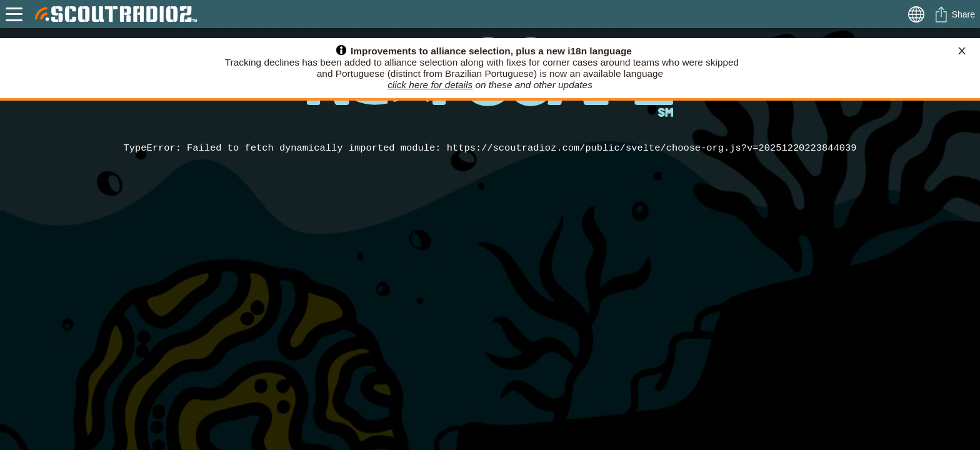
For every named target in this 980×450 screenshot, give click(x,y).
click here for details (430, 85)
